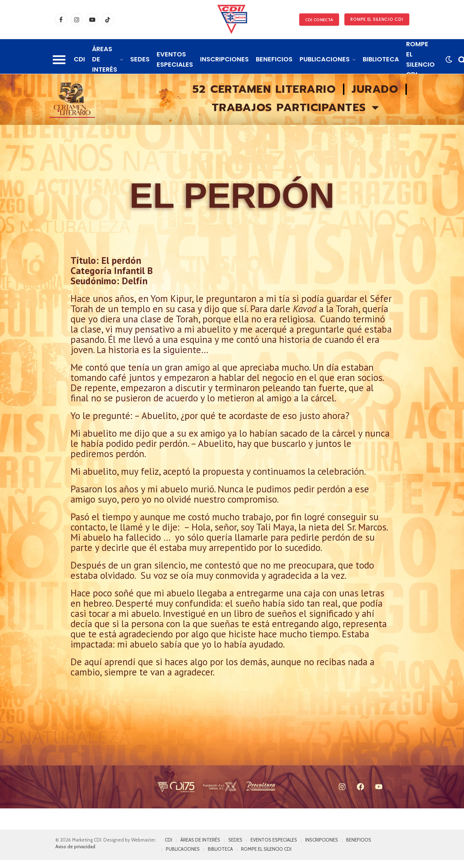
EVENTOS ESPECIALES (175, 59)
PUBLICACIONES (325, 59)
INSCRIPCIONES (224, 59)
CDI (79, 59)
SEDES (140, 59)
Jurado (375, 89)
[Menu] (59, 60)
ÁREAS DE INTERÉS (105, 59)
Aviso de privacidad (75, 846)
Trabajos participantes (296, 107)
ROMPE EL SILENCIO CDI (377, 19)
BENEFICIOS (274, 59)
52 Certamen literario (264, 89)
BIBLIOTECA (381, 59)
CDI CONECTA (319, 20)
